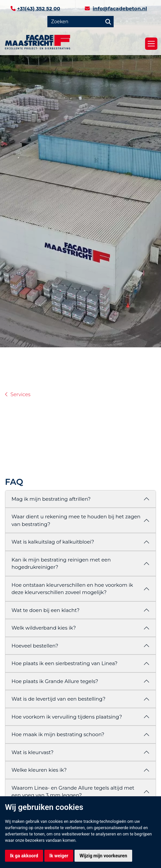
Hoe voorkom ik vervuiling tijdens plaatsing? (67, 717)
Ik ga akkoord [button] (24, 856)
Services (21, 394)
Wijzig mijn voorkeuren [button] (103, 856)
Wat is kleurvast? (33, 752)
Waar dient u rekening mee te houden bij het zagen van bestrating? (76, 520)
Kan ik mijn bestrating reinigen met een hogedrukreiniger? (61, 564)
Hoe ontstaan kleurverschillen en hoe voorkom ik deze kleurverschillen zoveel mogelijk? (72, 589)
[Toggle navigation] (151, 44)
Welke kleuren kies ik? (39, 770)
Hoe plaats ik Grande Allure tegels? (55, 681)
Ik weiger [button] (59, 856)
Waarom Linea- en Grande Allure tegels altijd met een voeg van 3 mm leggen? (73, 792)
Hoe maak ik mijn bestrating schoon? (58, 734)
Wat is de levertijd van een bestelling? (58, 699)
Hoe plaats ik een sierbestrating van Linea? (65, 663)
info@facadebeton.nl (120, 8)
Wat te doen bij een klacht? (46, 610)
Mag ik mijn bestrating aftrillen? (51, 499)
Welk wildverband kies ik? (44, 628)
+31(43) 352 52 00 (38, 8)
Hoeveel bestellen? (35, 646)
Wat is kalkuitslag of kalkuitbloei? (53, 542)
